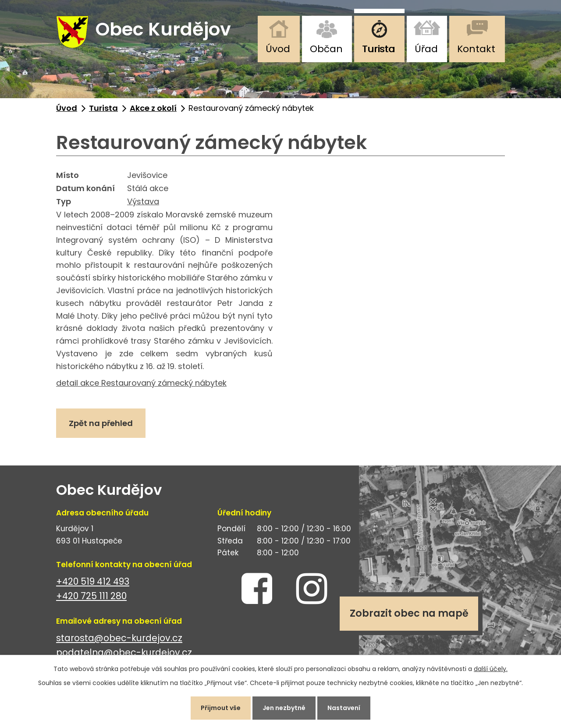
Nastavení (344, 708)
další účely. (491, 669)
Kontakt (476, 49)
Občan (326, 49)
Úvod (278, 49)
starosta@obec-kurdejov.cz (119, 638)
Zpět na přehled (101, 423)
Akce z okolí (153, 108)
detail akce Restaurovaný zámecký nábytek (141, 383)
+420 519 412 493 (93, 581)
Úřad (426, 49)
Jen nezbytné (284, 708)
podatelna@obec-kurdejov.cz (124, 652)
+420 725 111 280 (91, 596)
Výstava (143, 201)
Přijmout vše (221, 708)
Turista (378, 49)
